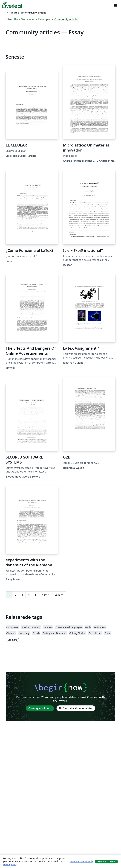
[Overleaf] (12, 5)
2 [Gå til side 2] (16, 595)
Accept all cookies (106, 861)
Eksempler (45, 19)
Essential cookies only (81, 861)
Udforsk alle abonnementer (76, 708)
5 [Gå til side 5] (36, 595)
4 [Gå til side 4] (29, 595)
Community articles (66, 19)
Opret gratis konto (40, 708)
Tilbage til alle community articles (26, 13)
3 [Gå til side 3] (22, 595)
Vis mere (12, 640)
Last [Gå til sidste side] (59, 595)
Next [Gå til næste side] (45, 595)
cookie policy (10, 864)
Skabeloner (28, 19)
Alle (16, 19)
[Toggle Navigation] (115, 5)
